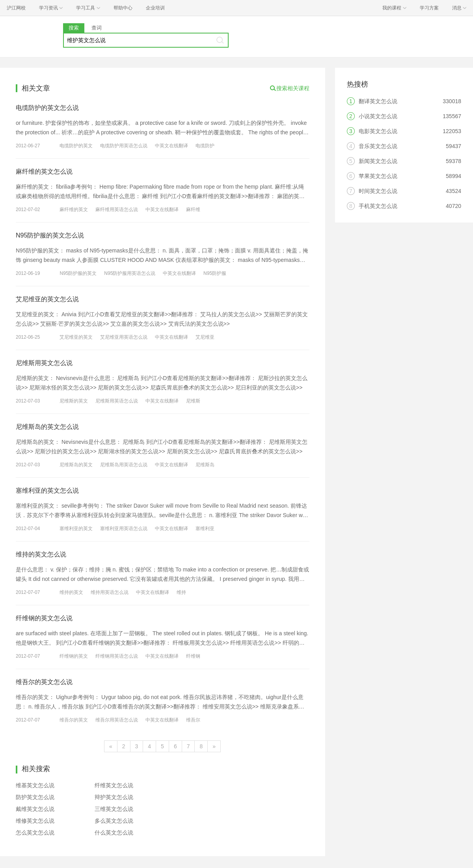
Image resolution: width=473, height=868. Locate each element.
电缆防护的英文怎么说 (47, 108)
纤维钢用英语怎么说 (117, 656)
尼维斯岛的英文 (76, 465)
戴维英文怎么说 (35, 809)
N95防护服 (215, 273)
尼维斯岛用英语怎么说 (124, 465)
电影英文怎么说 (378, 131)
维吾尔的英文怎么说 (44, 682)
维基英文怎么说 (35, 785)
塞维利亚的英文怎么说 (47, 491)
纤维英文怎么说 (114, 785)
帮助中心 (123, 8)
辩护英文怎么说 (114, 797)
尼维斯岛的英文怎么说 (47, 427)
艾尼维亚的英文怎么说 (47, 299)
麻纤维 (193, 210)
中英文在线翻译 (171, 146)
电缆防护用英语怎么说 (124, 146)
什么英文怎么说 (114, 833)
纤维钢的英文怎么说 (44, 618)
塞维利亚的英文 (76, 529)
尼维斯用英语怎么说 (117, 401)
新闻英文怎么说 (378, 161)
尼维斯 (193, 401)
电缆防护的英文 (76, 146)
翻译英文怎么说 (378, 101)
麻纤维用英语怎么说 (117, 210)
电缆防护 (205, 146)
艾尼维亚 (205, 337)
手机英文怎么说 (378, 206)
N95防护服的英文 (78, 273)
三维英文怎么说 (114, 809)
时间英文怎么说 (378, 191)
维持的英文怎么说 (41, 554)
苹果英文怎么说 (378, 176)
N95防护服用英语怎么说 (130, 273)
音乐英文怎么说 (378, 146)
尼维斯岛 (205, 465)
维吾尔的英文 (74, 720)
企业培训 (155, 8)
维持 (181, 592)
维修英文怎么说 (35, 821)
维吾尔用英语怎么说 (117, 720)
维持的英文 (71, 592)
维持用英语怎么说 (110, 592)
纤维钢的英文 (74, 656)
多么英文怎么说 (114, 821)
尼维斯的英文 (74, 401)
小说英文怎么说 (378, 116)
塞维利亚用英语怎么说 (124, 529)
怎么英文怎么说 (35, 833)
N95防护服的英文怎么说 (50, 235)
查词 (97, 28)
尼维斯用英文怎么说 (44, 363)
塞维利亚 (205, 529)
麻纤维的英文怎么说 (44, 172)
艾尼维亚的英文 (76, 337)
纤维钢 (193, 656)
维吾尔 (193, 720)
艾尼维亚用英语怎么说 (124, 337)
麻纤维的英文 (74, 210)
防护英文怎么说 (35, 797)
